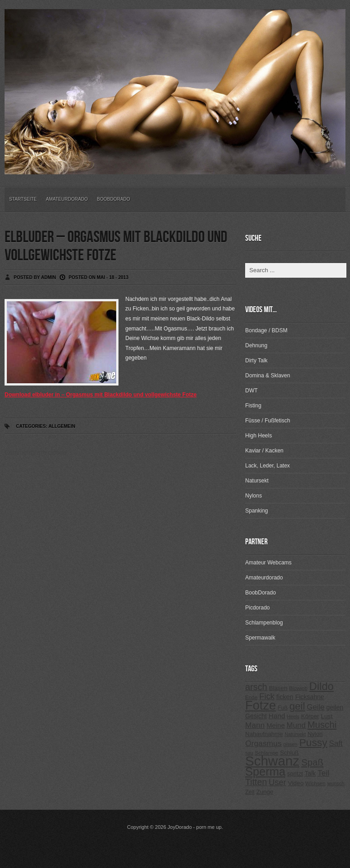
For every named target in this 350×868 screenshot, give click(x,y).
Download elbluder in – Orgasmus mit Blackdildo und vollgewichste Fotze (100, 395)
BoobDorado (114, 199)
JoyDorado (180, 827)
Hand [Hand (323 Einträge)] (277, 716)
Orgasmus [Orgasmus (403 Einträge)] (263, 743)
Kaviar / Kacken (264, 451)
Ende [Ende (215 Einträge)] (251, 697)
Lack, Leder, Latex (268, 466)
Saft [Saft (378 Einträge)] (336, 744)
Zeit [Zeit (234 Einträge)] (250, 792)
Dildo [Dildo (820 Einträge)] (321, 686)
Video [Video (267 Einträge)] (296, 783)
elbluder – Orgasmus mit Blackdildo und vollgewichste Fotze (116, 246)
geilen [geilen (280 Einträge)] (335, 707)
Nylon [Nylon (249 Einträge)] (315, 734)
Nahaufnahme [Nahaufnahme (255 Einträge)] (264, 734)
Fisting (253, 406)
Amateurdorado (67, 199)
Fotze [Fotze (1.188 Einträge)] (261, 706)
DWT (251, 391)
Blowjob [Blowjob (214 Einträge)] (298, 688)
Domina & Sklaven (268, 376)
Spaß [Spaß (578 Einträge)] (312, 762)
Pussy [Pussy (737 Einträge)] (313, 742)
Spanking (257, 511)
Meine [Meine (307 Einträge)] (276, 726)
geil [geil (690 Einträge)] (297, 706)
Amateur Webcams (268, 563)
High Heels (259, 436)
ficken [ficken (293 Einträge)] (285, 697)
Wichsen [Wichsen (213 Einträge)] (315, 783)
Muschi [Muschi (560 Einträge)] (322, 725)
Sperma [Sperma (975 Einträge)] (265, 772)
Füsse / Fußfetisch (268, 421)
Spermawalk (260, 638)
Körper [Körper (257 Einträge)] (310, 716)
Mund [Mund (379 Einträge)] (296, 725)
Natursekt (257, 481)
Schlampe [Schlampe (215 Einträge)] (266, 753)
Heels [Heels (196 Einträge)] (293, 716)
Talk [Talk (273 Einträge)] (310, 774)
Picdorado (257, 608)
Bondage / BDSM (266, 330)
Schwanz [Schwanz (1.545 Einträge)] (272, 761)
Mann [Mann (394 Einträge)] (255, 725)
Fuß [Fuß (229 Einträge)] (283, 708)
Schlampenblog (264, 623)
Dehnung (256, 345)
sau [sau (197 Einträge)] (249, 753)
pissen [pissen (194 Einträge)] (291, 744)
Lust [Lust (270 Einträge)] (327, 716)
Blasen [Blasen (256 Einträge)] (278, 688)
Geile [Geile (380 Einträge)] (316, 707)
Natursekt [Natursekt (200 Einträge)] (295, 734)
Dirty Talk (256, 360)
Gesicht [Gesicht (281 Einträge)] (256, 716)
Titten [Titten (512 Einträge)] (256, 782)
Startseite (23, 199)
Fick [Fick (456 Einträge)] (267, 696)
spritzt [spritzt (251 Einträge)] (295, 774)
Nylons (254, 496)
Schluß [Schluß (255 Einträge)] (289, 753)
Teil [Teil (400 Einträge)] (324, 773)
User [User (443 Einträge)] (278, 782)
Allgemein (62, 426)
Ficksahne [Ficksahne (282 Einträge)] (310, 697)
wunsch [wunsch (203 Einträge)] (336, 783)
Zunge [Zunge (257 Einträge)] (265, 792)
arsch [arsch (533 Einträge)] (256, 687)
